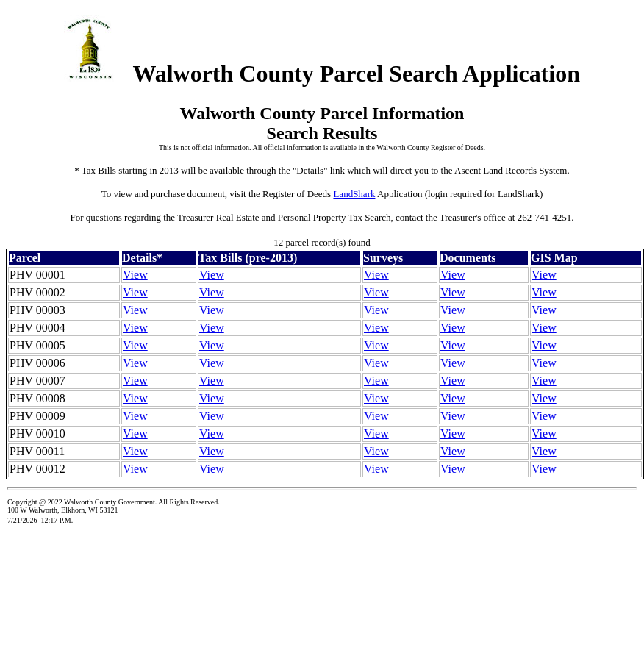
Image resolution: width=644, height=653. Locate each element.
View (135, 275)
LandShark (354, 194)
